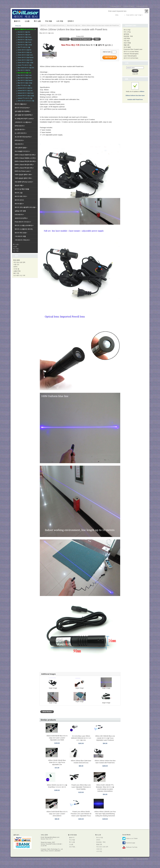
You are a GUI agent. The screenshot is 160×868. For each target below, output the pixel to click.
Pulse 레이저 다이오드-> (23, 222)
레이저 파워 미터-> (21, 196)
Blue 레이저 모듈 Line (74, 25)
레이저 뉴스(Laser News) (131, 51)
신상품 (27, 21)
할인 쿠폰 (16, 273)
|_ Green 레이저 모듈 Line (24, 52)
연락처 (15, 267)
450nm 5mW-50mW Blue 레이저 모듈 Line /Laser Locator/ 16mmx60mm (57, 814)
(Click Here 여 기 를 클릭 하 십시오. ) (96, 45)
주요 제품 (49, 21)
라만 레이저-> (19, 144)
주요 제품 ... (16, 249)
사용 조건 (16, 264)
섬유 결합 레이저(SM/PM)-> (24, 115)
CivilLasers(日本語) (142, 6)
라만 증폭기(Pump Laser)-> (24, 182)
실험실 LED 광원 (20, 211)
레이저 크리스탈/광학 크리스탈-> (25, 207)
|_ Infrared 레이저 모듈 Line (24, 91)
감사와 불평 (127, 47)
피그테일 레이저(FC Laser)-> (24, 119)
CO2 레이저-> (19, 215)
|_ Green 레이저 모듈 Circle (24, 60)
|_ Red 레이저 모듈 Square (24, 40)
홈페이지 (17, 21)
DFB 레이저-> (19, 140)
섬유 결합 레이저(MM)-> (23, 111)
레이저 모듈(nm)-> (21, 104)
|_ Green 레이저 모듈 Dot (23, 50)
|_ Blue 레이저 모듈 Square (24, 80)
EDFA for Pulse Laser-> (23, 171)
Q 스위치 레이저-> (21, 133)
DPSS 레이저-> (20, 126)
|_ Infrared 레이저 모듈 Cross (25, 93)
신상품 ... (16, 247)
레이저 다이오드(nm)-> (22, 108)
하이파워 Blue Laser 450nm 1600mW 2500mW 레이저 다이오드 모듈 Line (81, 738)
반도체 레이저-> (20, 130)
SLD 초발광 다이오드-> (22, 151)
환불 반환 (127, 45)
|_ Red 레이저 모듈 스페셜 (24, 45)
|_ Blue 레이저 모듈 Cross (24, 75)
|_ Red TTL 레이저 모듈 (23, 47)
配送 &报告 (17, 260)
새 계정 (145, 15)
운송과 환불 (127, 43)
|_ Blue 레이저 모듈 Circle (23, 78)
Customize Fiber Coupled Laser (133, 49)
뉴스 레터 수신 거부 (19, 275)
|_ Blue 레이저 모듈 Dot (23, 70)
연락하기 (71, 21)
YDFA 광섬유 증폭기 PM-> (23, 178)
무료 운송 (127, 41)
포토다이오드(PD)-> (21, 218)
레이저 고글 (19, 193)
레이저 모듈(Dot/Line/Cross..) (57, 25)
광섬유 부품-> (19, 185)
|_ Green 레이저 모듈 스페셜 (24, 63)
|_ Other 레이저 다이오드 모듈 (25, 101)
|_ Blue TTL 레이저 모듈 (23, 85)
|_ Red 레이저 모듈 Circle (23, 42)
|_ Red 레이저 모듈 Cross (23, 37)
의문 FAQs (127, 38)
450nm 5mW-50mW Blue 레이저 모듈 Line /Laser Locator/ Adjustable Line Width (57, 738)
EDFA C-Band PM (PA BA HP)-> (25, 161)
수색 (127, 63)
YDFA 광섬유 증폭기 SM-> (23, 175)
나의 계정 (60, 21)
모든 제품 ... (16, 251)
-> (25, 29)
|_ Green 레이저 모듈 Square (24, 57)
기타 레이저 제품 (20, 236)
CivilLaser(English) (129, 6)
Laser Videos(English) (130, 56)
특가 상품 (37, 21)
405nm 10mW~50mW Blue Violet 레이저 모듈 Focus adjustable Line (57, 762)
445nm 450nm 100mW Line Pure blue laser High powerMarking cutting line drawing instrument (105, 814)
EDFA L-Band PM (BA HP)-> (24, 168)
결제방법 (126, 34)
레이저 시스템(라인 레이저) (24, 229)
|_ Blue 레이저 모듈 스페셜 (24, 83)
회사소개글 (127, 30)
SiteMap (48, 859)
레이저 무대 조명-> (21, 233)
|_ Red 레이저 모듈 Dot (23, 32)
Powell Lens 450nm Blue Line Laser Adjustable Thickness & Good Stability (81, 787)
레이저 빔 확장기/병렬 (22, 189)
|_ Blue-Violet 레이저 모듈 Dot (25, 68)
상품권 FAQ (17, 271)
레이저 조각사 (19, 200)
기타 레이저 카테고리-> (22, 240)
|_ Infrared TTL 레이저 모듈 (24, 98)
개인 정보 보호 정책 (19, 262)
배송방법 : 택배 (128, 36)
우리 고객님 (127, 32)
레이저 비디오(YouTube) (131, 58)
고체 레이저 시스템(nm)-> (23, 122)
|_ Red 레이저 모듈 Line (23, 35)
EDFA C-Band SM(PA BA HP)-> (25, 155)
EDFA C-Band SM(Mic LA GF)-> (25, 158)
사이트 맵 (16, 269)
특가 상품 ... (16, 244)
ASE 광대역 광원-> (21, 148)
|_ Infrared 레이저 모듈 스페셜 (25, 96)
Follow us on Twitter (130, 839)
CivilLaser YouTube (130, 847)
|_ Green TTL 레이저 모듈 (23, 65)
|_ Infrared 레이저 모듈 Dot (24, 88)
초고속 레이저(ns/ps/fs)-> (23, 137)
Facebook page (129, 843)
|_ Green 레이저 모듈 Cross (24, 55)
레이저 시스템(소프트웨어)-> (24, 225)
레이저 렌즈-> (19, 204)
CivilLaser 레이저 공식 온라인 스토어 (34, 859)
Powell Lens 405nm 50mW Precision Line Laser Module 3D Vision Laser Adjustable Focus (81, 814)
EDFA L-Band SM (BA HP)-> (24, 165)
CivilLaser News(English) (131, 54)
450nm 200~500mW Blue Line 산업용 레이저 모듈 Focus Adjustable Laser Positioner (105, 738)
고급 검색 (135, 74)
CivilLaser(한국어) (116, 6)
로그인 (121, 15)
